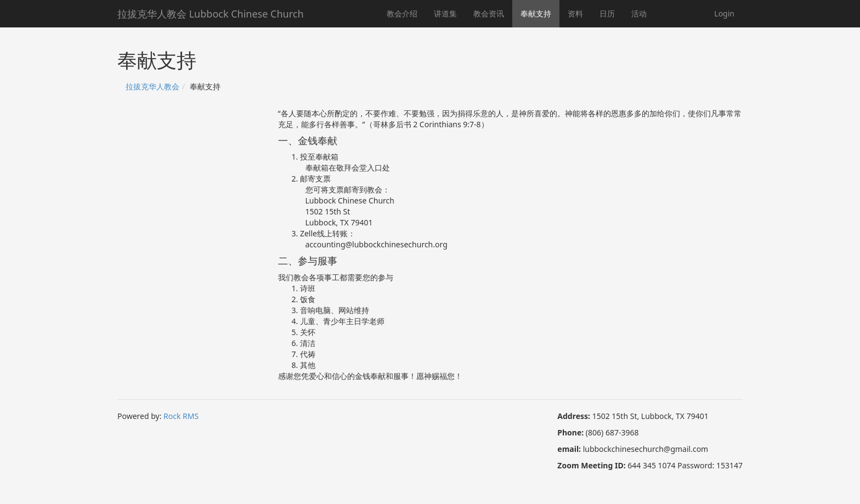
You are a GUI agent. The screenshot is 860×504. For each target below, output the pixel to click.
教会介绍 (402, 13)
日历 (607, 13)
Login (724, 13)
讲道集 (445, 13)
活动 (639, 13)
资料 (575, 13)
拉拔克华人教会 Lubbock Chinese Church (211, 14)
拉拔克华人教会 (152, 86)
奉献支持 (536, 13)
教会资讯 (489, 13)
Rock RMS (181, 416)
